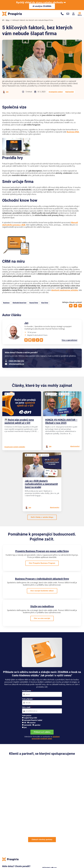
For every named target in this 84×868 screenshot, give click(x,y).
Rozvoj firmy (34, 303)
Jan (7, 92)
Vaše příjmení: (28, 699)
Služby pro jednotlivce (42, 607)
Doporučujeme (65, 826)
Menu (80, 15)
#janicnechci (75, 447)
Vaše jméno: (27, 691)
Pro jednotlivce (33, 851)
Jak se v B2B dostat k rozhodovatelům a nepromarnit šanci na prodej (41, 484)
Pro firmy (21, 851)
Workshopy (46, 851)
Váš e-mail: (27, 707)
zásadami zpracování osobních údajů (46, 738)
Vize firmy (45, 303)
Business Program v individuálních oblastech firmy (42, 579)
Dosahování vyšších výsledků (15, 447)
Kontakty (63, 836)
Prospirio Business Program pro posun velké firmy (42, 551)
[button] (71, 306)
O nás (45, 823)
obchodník (28, 725)
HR (25, 723)
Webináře (63, 829)
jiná (25, 728)
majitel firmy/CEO (30, 718)
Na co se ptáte (48, 839)
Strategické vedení (56, 92)
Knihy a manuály (49, 829)
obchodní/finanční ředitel (33, 721)
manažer (32, 723)
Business (6, 303)
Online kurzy (59, 851)
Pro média (64, 833)
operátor (37, 725)
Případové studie (49, 826)
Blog (8, 20)
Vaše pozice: (27, 716)
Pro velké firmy (8, 851)
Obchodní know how (19, 303)
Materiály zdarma (49, 833)
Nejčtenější (70, 92)
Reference (63, 823)
